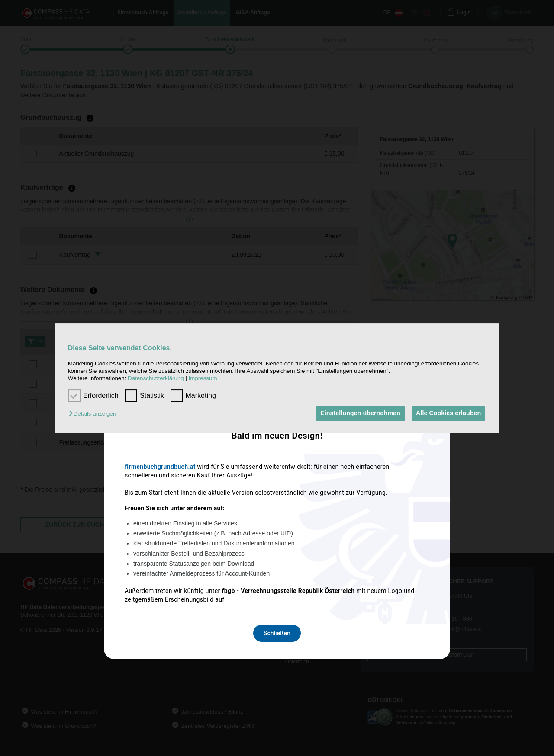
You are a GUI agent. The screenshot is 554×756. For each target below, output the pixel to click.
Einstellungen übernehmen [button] (358, 413)
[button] (95, 414)
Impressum (203, 379)
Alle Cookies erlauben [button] (448, 413)
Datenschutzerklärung (156, 379)
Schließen (277, 493)
